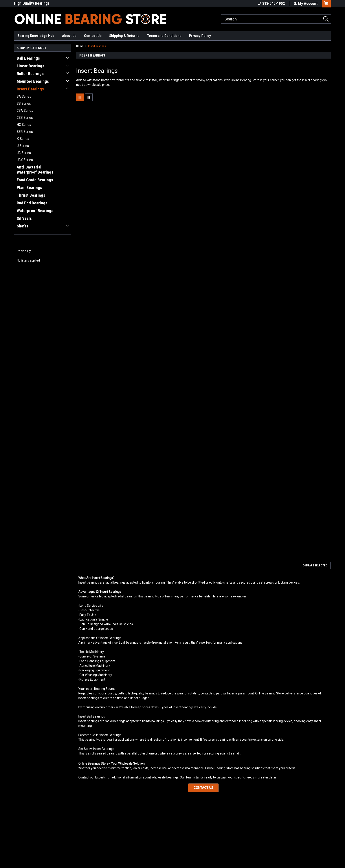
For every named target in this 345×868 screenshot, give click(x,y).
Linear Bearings (30, 66)
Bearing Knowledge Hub (36, 36)
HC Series (24, 125)
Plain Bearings (29, 188)
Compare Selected (315, 566)
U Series (23, 146)
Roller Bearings (30, 74)
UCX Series (25, 160)
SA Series (24, 96)
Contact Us (93, 36)
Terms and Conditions (164, 36)
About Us (69, 36)
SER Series (25, 132)
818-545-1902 (271, 3)
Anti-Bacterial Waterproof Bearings (35, 170)
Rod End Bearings (32, 203)
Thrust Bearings (31, 195)
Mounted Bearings (33, 81)
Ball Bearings (28, 58)
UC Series (24, 153)
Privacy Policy (200, 36)
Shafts (22, 226)
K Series (23, 139)
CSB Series (25, 117)
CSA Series (25, 110)
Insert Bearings (30, 89)
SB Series (24, 103)
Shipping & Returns (124, 36)
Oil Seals (24, 218)
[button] (203, 788)
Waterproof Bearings (35, 211)
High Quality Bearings (32, 3)
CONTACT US (203, 788)
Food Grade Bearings (35, 180)
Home (80, 46)
